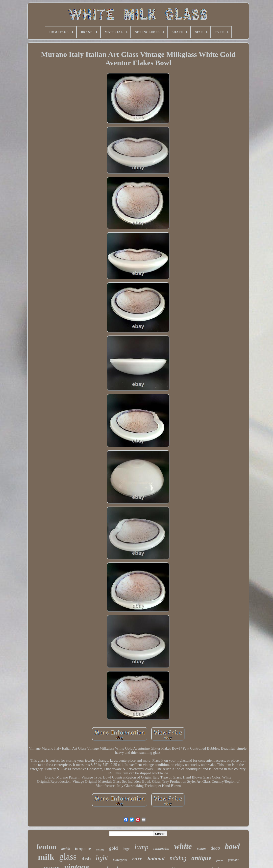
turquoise (83, 849)
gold (113, 848)
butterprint (120, 860)
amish (66, 849)
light (102, 858)
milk (46, 857)
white (183, 846)
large (126, 849)
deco (215, 848)
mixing (178, 858)
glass (68, 857)
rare (137, 858)
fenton (46, 847)
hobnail (156, 858)
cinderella (161, 849)
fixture (220, 860)
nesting (100, 849)
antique (201, 858)
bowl (232, 846)
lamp (142, 847)
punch (201, 849)
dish (86, 859)
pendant (233, 860)
